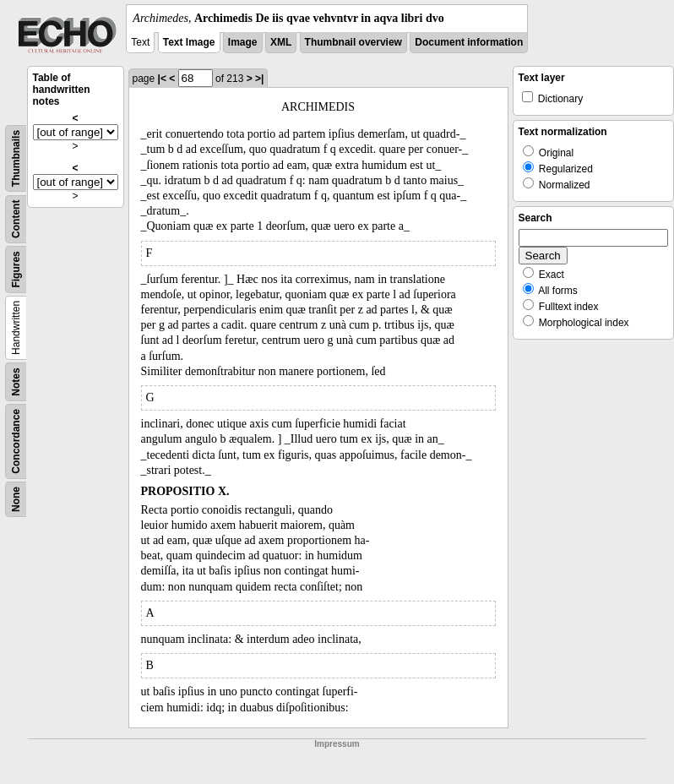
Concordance (16, 441)
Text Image (189, 42)
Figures (16, 269)
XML (281, 42)
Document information (469, 42)
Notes (16, 381)
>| (259, 79)
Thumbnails (16, 158)
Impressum (337, 744)
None (16, 499)
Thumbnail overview (353, 42)
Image (243, 42)
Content (16, 219)
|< (162, 79)
